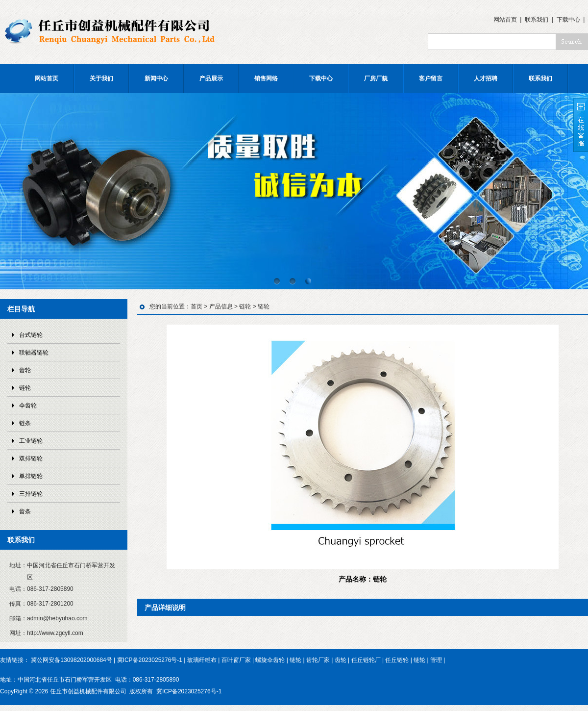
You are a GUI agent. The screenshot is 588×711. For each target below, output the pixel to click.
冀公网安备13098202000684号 (71, 660)
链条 (25, 423)
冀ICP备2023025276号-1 (150, 660)
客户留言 (431, 78)
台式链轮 (31, 335)
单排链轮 (31, 476)
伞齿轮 (28, 406)
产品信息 (221, 306)
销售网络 (266, 78)
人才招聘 (486, 78)
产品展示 (211, 78)
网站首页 (505, 20)
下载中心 (568, 20)
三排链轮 (31, 494)
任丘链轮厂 (366, 660)
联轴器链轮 (34, 353)
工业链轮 (31, 441)
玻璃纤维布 (202, 660)
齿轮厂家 (318, 660)
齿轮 (25, 370)
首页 (196, 306)
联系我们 (537, 20)
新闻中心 (156, 78)
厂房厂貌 (376, 78)
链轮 (25, 388)
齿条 (25, 511)
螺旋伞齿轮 (270, 660)
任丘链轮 (397, 660)
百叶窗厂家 (236, 660)
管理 (436, 660)
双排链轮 (31, 458)
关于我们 (101, 78)
